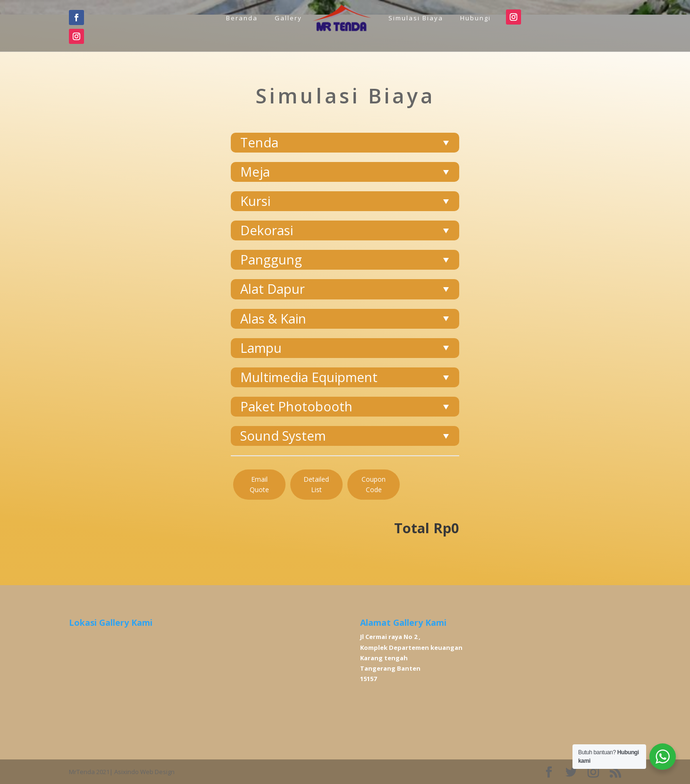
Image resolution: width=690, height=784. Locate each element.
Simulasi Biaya (416, 18)
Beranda (242, 18)
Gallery (288, 18)
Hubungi (475, 18)
